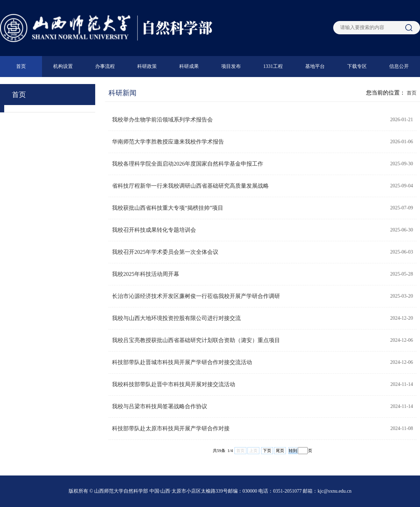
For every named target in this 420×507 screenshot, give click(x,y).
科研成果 (189, 66)
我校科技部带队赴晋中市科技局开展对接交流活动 (174, 384)
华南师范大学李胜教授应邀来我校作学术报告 (168, 142)
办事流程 (105, 66)
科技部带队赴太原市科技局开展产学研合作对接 (171, 428)
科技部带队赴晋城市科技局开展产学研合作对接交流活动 (182, 362)
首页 (21, 66)
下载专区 (357, 66)
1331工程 (273, 66)
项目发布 (231, 66)
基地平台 (315, 66)
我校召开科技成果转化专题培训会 (154, 230)
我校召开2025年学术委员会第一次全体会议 (165, 252)
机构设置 (63, 66)
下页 (267, 451)
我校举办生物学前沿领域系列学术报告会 (162, 120)
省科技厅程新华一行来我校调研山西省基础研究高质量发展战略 (190, 186)
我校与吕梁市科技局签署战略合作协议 (160, 406)
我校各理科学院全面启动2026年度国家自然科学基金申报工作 (188, 164)
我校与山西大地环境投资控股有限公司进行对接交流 (176, 318)
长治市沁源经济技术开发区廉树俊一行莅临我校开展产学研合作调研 (196, 296)
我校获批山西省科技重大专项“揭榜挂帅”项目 (168, 208)
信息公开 (399, 66)
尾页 (280, 451)
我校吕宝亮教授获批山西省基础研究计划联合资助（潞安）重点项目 (196, 340)
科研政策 (147, 66)
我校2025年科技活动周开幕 (146, 274)
